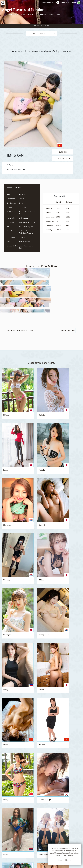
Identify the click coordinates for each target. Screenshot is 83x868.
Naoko (68, 660)
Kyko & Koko (9, 589)
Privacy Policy (35, 824)
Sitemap (33, 832)
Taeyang (48, 375)
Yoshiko (27, 339)
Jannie (27, 518)
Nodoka (69, 339)
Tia (67, 625)
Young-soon (29, 411)
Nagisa (48, 660)
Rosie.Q (48, 482)
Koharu (6, 339)
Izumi (47, 339)
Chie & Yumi (29, 553)
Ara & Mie (49, 553)
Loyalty (70, 23)
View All (12, 757)
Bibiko (68, 375)
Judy (5, 625)
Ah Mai (27, 446)
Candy (68, 553)
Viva (26, 625)
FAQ (77, 23)
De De (6, 446)
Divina (68, 482)
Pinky (47, 446)
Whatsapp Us (58, 824)
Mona (6, 482)
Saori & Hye (29, 482)
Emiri (68, 589)
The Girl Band (30, 589)
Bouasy (48, 625)
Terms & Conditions (38, 820)
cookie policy (68, 857)
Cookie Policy (35, 828)
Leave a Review (68, 98)
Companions (32, 23)
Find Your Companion (33, 52)
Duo (41, 23)
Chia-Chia (7, 518)
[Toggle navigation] (29, 20)
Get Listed (59, 23)
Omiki (47, 589)
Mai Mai (27, 660)
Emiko (68, 411)
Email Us (56, 820)
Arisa (68, 518)
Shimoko (28, 696)
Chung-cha (8, 660)
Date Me (68, 92)
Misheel (7, 553)
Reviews (49, 23)
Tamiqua (7, 411)
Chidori (27, 375)
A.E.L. (8, 817)
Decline (63, 862)
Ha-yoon (7, 375)
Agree (55, 862)
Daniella (7, 696)
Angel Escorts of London (13, 21)
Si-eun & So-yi (72, 446)
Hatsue (48, 518)
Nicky (47, 411)
